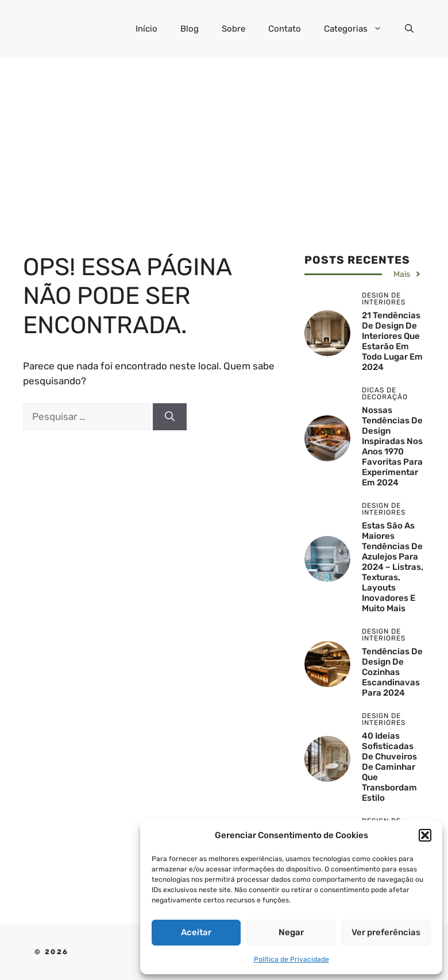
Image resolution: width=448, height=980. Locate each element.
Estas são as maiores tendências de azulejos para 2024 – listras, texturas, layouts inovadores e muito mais (393, 567)
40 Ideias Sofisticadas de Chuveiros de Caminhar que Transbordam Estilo (389, 767)
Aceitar (196, 932)
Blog (190, 29)
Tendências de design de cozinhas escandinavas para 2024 (392, 672)
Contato (285, 29)
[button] (425, 835)
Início (146, 29)
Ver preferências (386, 932)
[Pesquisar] (170, 417)
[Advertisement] (224, 144)
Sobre (233, 29)
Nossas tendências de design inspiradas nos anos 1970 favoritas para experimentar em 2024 (392, 446)
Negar (291, 932)
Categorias (359, 29)
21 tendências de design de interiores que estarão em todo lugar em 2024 (392, 341)
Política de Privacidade (291, 959)
